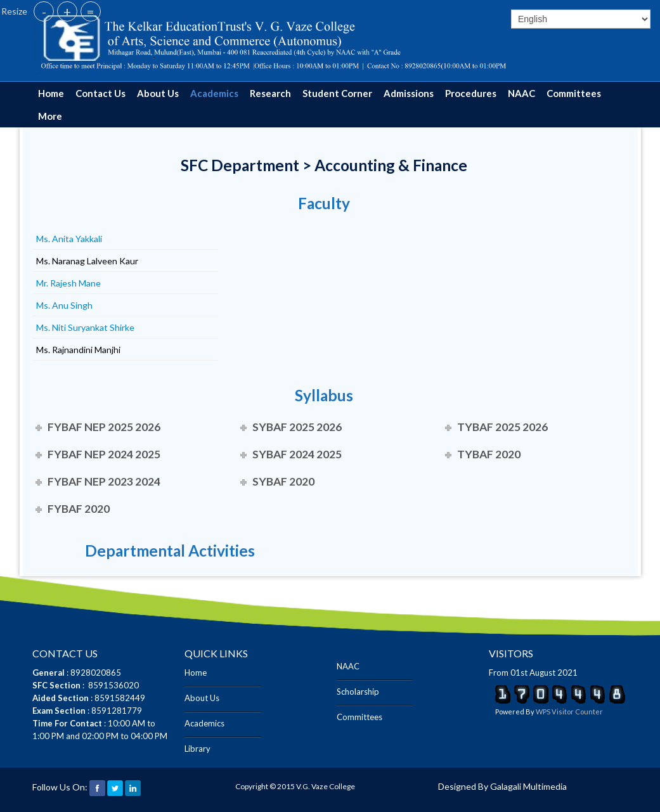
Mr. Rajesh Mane (68, 283)
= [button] (91, 11)
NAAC (521, 93)
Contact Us (100, 93)
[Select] (581, 19)
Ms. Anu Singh (64, 305)
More (50, 116)
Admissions (409, 93)
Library (197, 749)
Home (51, 93)
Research (270, 93)
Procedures (471, 93)
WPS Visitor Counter (569, 712)
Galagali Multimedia (528, 786)
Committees (574, 93)
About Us (158, 93)
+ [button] (67, 11)
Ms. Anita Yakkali (69, 239)
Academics (214, 93)
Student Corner (337, 93)
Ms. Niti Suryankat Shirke (85, 327)
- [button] (44, 11)
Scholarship (358, 692)
